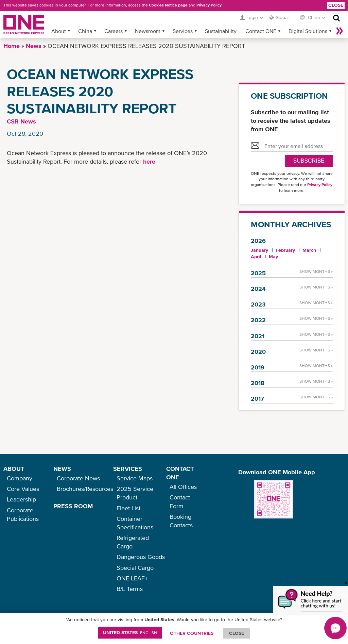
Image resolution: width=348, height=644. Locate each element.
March (309, 250)
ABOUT (14, 469)
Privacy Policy (209, 5)
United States (130, 632)
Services (183, 31)
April (256, 257)
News (34, 46)
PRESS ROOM (73, 506)
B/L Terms (130, 589)
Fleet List (128, 508)
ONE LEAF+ (132, 578)
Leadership (21, 499)
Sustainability (221, 31)
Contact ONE (261, 31)
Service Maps (135, 478)
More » (340, 31)
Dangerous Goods (141, 557)
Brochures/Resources (85, 489)
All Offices (183, 487)
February (285, 250)
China (85, 31)
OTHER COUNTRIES (192, 633)
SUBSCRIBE (309, 161)
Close (336, 5)
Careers (114, 31)
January (259, 250)
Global (282, 17)
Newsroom (148, 31)
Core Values (23, 489)
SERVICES (128, 469)
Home (12, 46)
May (273, 257)
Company (20, 478)
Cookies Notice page (168, 5)
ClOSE (237, 633)
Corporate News (78, 478)
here (149, 161)
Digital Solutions (308, 31)
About (59, 31)
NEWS (62, 469)
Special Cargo (135, 568)
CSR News (21, 121)
